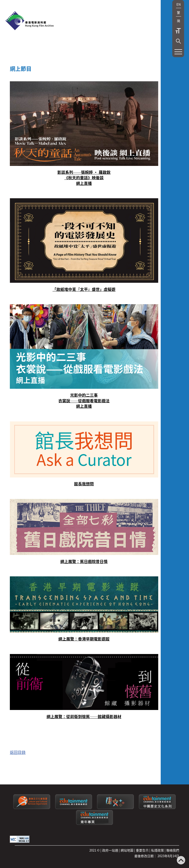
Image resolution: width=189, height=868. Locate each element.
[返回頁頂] (181, 861)
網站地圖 (127, 850)
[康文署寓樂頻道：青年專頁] (94, 824)
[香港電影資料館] (30, 21)
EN (179, 4)
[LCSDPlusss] (115, 808)
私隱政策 (157, 850)
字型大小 (178, 31)
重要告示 (142, 850)
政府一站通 (110, 850)
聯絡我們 (173, 850)
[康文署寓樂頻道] (74, 808)
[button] (178, 41)
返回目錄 (18, 752)
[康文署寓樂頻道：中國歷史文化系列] (157, 808)
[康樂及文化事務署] (32, 808)
